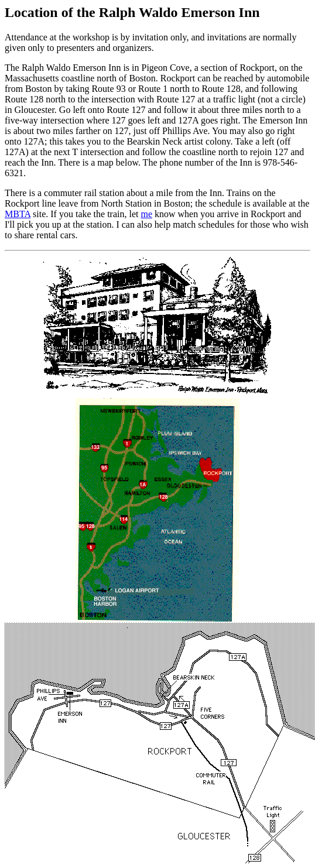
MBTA (18, 214)
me (146, 214)
